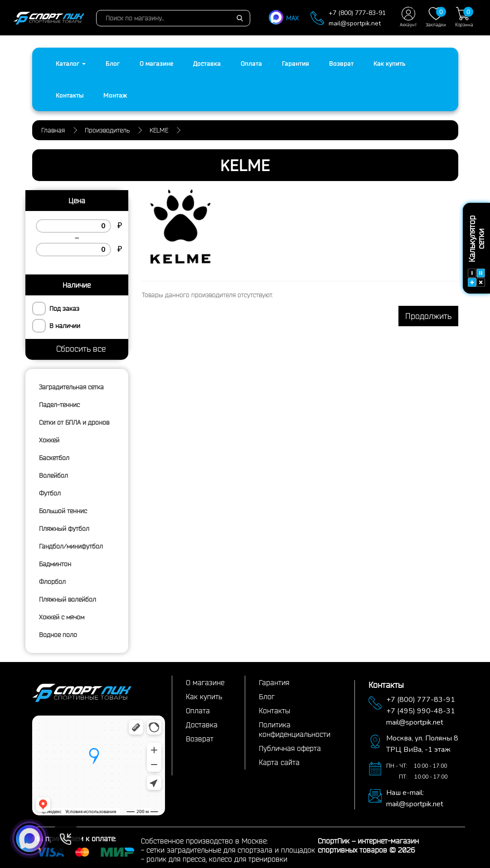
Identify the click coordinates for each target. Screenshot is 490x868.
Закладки (436, 17)
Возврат (341, 64)
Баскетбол (54, 458)
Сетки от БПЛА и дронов (74, 422)
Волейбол (53, 476)
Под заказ (64, 309)
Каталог (71, 64)
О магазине (156, 64)
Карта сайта (279, 762)
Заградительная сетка (71, 387)
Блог (113, 64)
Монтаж (115, 95)
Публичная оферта (290, 748)
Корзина (464, 17)
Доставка (207, 64)
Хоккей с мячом (62, 617)
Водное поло (58, 635)
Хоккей (49, 440)
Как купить (389, 64)
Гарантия (296, 64)
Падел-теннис (59, 405)
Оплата (251, 64)
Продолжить (428, 316)
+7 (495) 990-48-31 (421, 711)
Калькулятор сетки (476, 251)
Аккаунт (408, 17)
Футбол (50, 493)
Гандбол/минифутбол (71, 546)
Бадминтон (55, 564)
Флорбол (52, 582)
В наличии (65, 326)
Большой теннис (63, 511)
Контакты (70, 95)
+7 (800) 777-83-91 (357, 13)
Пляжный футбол (64, 529)
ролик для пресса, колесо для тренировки (217, 859)
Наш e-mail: (405, 793)
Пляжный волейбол (68, 599)
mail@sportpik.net (355, 23)
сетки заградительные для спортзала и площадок (231, 850)
